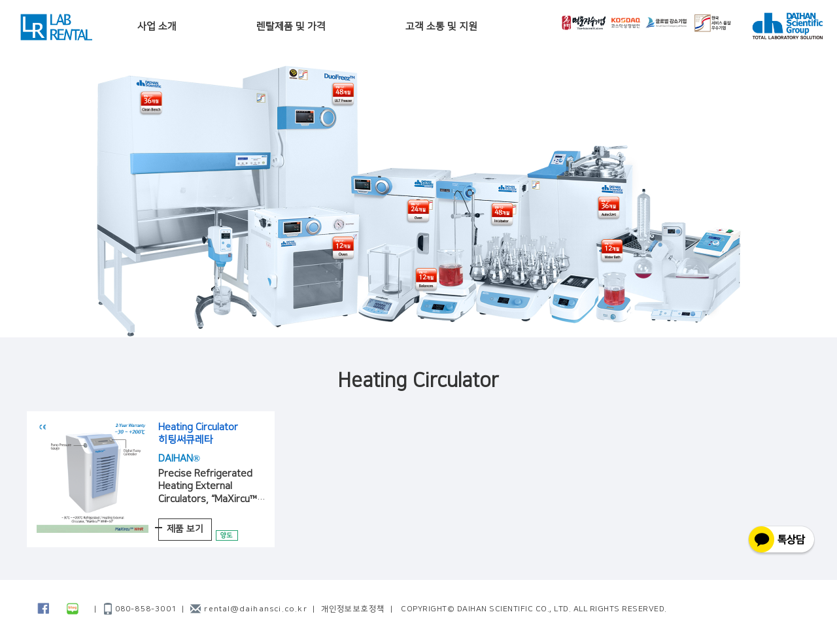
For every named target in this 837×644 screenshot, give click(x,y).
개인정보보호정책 (353, 609)
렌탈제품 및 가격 (291, 26)
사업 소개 (157, 26)
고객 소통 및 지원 (441, 26)
